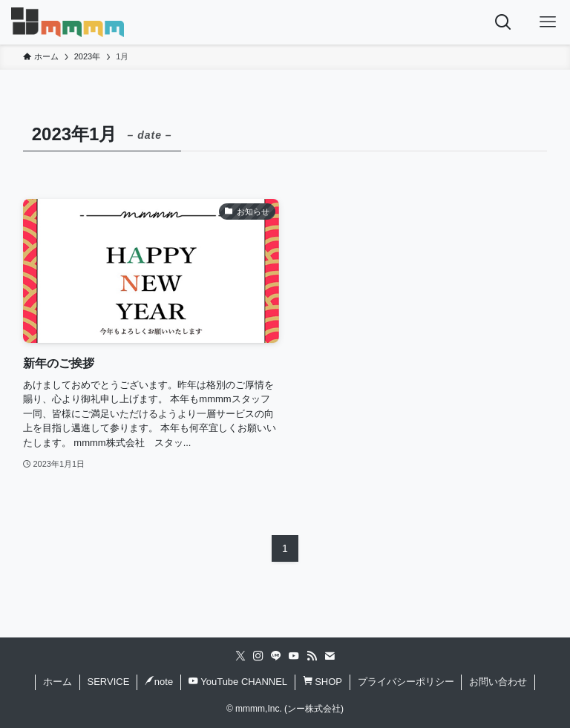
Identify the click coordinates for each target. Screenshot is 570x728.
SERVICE (108, 682)
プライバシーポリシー (406, 682)
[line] (276, 656)
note (159, 682)
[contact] (330, 656)
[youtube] (294, 656)
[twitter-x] (240, 656)
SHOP (322, 682)
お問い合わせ (498, 682)
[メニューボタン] (548, 22)
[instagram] (258, 656)
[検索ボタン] (503, 22)
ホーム (58, 682)
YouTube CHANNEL (238, 682)
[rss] (312, 656)
